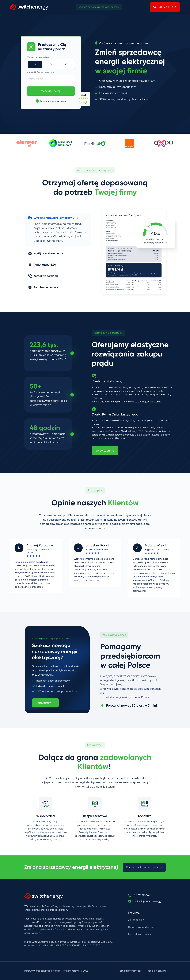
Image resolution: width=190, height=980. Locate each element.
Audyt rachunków (42, 265)
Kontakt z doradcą (43, 276)
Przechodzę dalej (51, 91)
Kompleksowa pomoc (140, 934)
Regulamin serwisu (156, 971)
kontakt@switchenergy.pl (148, 901)
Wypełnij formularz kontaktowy (53, 218)
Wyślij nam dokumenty (46, 253)
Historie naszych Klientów (142, 927)
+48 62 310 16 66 (142, 895)
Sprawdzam (105, 451)
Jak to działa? (136, 920)
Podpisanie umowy (43, 287)
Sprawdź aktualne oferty (144, 867)
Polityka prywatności (130, 971)
